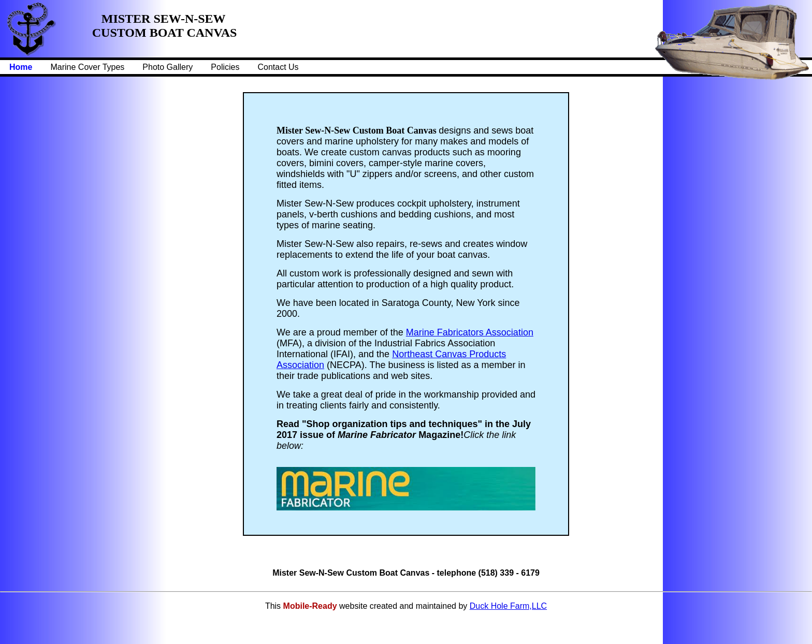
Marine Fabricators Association (470, 332)
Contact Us (278, 67)
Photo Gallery (168, 67)
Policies (225, 67)
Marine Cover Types (87, 67)
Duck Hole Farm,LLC (508, 606)
